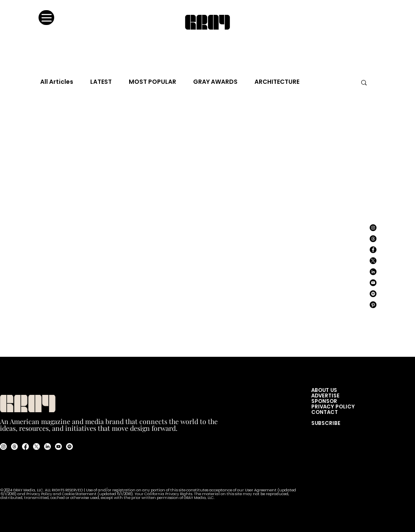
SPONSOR (324, 401)
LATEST (101, 82)
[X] (373, 261)
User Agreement (261, 490)
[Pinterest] (373, 305)
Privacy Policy (39, 494)
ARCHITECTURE (277, 82)
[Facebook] (373, 250)
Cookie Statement (80, 494)
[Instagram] (373, 228)
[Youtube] (58, 447)
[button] (364, 83)
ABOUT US (326, 390)
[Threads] (373, 239)
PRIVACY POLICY (333, 407)
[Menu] (46, 18)
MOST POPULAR (152, 82)
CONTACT (325, 412)
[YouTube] (373, 283)
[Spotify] (373, 294)
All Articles (57, 82)
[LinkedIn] (373, 272)
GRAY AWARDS (215, 82)
